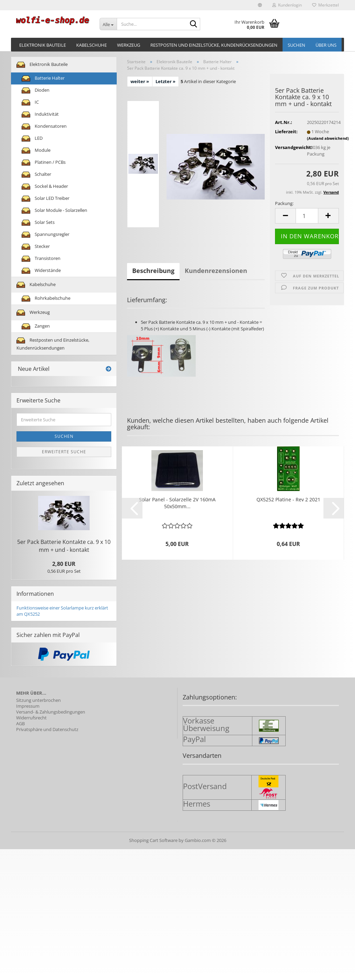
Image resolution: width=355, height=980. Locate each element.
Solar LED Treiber (45, 199)
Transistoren (41, 259)
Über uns (326, 45)
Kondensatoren (44, 127)
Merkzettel (325, 5)
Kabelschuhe (91, 45)
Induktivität (40, 115)
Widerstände (41, 271)
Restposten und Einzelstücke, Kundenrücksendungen (214, 45)
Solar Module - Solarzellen (54, 211)
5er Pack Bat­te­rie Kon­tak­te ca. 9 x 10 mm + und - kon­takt (64, 546)
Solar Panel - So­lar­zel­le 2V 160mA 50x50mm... (177, 503)
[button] (260, 5)
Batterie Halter (43, 78)
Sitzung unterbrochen (38, 700)
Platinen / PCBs (44, 163)
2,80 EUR (64, 564)
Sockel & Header (45, 187)
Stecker (36, 247)
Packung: (284, 203)
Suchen (296, 45)
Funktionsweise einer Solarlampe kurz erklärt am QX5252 (62, 611)
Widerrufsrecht (31, 718)
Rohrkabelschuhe (46, 299)
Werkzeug (129, 45)
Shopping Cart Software (153, 840)
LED (32, 139)
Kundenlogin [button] (287, 5)
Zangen (36, 326)
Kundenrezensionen (216, 271)
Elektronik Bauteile (43, 45)
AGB (20, 724)
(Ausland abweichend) (328, 138)
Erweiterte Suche (64, 452)
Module (36, 151)
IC (30, 102)
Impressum (28, 706)
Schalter (36, 175)
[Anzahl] (307, 216)
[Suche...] (108, 24)
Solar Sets (38, 223)
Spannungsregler (45, 235)
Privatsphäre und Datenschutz (47, 730)
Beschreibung (153, 271)
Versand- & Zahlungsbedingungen (51, 712)
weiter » (140, 81)
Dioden (36, 90)
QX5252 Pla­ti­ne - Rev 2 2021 (288, 499)
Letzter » (165, 81)
